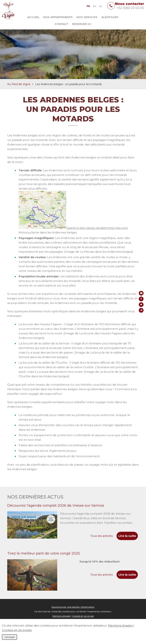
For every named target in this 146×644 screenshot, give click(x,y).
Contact (62, 24)
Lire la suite (127, 542)
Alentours (110, 17)
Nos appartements (58, 17)
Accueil (33, 17)
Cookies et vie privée (17, 630)
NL (101, 6)
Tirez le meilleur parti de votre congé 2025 (44, 560)
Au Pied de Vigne (19, 91)
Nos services (87, 17)
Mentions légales (120, 625)
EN (95, 6)
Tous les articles (102, 542)
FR (88, 6)
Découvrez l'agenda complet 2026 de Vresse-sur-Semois (56, 512)
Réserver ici (82, 24)
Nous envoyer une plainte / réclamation (73, 613)
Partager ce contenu (142, 310)
